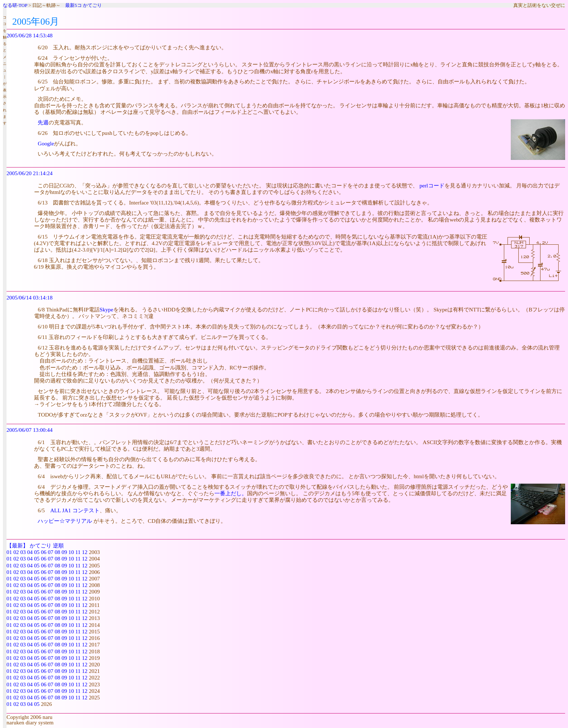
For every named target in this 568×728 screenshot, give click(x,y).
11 (78, 552)
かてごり (92, 5)
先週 (43, 122)
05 (37, 552)
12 (85, 552)
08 (57, 552)
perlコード (432, 185)
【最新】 (17, 545)
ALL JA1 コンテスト (75, 510)
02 (16, 552)
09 (64, 552)
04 (30, 552)
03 (23, 552)
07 (51, 552)
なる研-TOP (15, 5)
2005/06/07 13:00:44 (30, 430)
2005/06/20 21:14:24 (30, 173)
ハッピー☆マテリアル (65, 521)
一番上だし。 (231, 493)
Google (46, 143)
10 (71, 552)
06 (44, 552)
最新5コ (74, 5)
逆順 (58, 545)
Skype (106, 309)
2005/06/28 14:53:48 (30, 35)
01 (9, 552)
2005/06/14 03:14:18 (30, 297)
